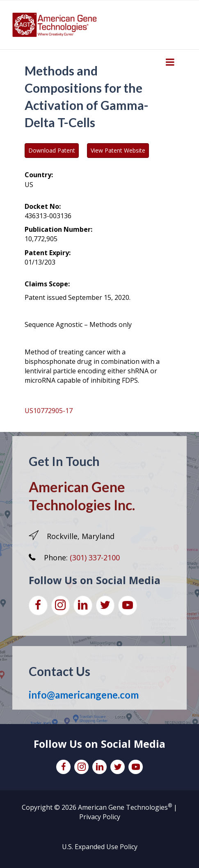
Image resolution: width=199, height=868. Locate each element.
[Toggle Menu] (170, 62)
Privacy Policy (100, 817)
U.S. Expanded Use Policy (100, 847)
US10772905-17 (49, 411)
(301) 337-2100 (95, 557)
